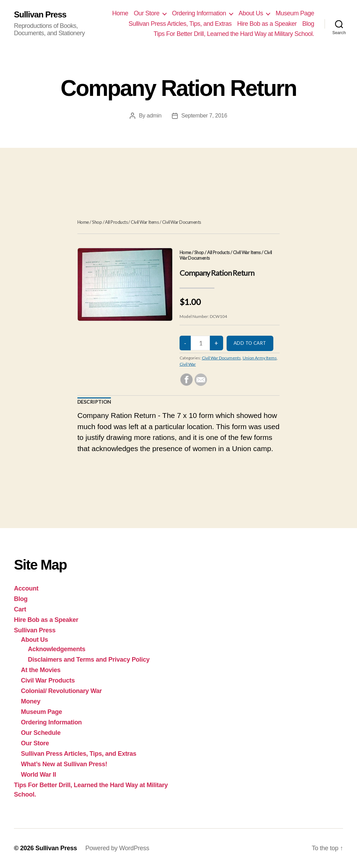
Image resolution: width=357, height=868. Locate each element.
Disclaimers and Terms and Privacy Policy (89, 660)
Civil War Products (48, 680)
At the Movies (41, 670)
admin (154, 116)
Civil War (188, 364)
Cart (20, 609)
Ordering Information (199, 13)
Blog (308, 24)
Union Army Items (260, 358)
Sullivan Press (40, 15)
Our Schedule (41, 733)
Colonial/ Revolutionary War (61, 691)
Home (120, 13)
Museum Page (295, 13)
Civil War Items (145, 222)
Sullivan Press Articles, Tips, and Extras (180, 24)
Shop (97, 222)
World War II (39, 775)
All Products (116, 222)
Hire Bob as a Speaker (267, 24)
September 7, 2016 (204, 116)
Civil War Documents (182, 222)
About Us (251, 13)
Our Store (147, 13)
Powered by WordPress (117, 848)
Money (31, 701)
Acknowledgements (57, 649)
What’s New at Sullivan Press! (64, 764)
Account (26, 588)
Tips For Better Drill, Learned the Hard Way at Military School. (234, 34)
